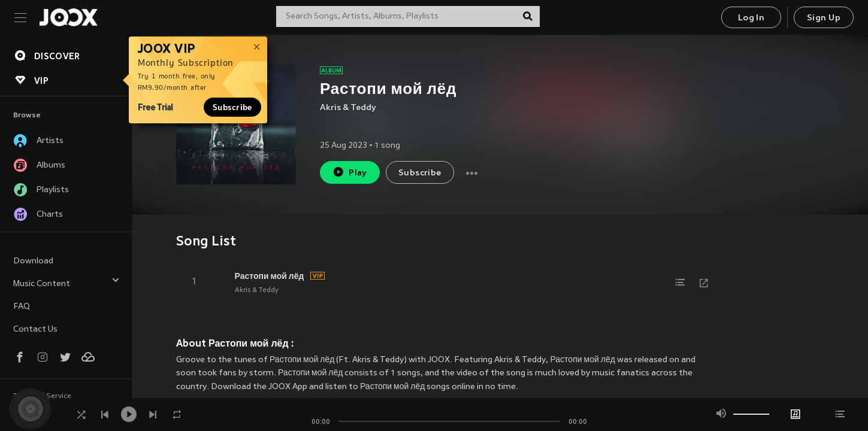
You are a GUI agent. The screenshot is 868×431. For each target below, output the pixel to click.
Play (350, 172)
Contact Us (35, 330)
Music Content (66, 282)
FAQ (22, 307)
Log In (751, 18)
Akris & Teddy (348, 108)
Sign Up (824, 18)
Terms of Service (42, 396)
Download (33, 261)
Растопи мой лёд (270, 276)
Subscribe (232, 107)
